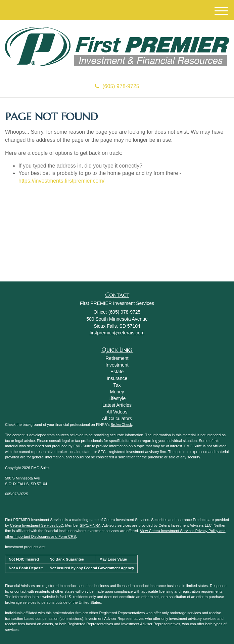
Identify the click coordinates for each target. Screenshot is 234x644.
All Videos (117, 412)
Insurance (117, 378)
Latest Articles (117, 405)
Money (117, 392)
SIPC (84, 525)
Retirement (117, 358)
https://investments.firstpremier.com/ (61, 181)
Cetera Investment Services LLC (37, 525)
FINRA (95, 525)
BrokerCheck (122, 425)
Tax (117, 385)
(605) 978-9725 (117, 86)
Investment (117, 365)
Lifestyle (117, 398)
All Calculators (117, 418)
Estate (117, 372)
